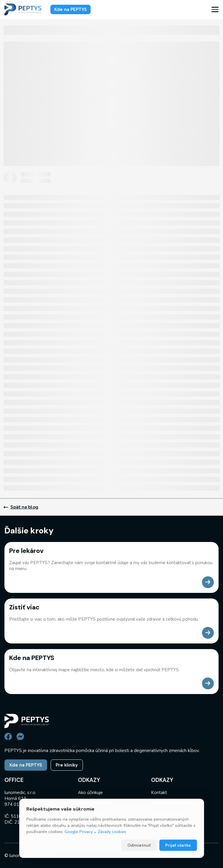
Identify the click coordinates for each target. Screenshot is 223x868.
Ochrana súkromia (169, 814)
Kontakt (159, 793)
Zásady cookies (112, 847)
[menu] (215, 9)
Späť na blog (21, 507)
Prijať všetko (178, 861)
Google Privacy (79, 847)
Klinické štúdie (92, 814)
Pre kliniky (67, 765)
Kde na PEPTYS (70, 9)
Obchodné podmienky (173, 803)
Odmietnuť (139, 861)
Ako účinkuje (90, 793)
